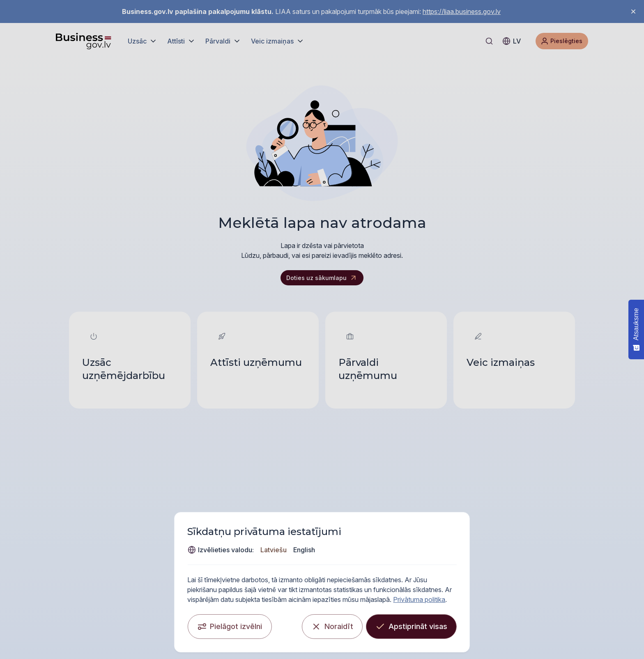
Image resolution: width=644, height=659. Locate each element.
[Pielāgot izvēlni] (171, 623)
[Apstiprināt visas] (470, 623)
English (505, 555)
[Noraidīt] (391, 623)
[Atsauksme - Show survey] (636, 329)
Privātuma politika (480, 596)
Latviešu (474, 555)
